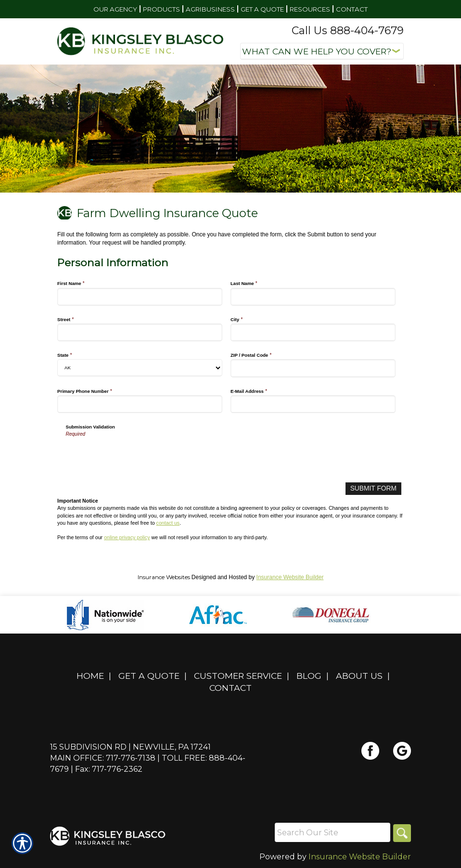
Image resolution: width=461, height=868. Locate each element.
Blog (309, 674)
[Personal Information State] (140, 368)
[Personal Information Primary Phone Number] (140, 404)
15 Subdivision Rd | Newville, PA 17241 (130, 745)
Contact (230, 686)
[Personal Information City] (313, 332)
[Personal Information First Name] (140, 297)
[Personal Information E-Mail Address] (313, 404)
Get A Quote (149, 674)
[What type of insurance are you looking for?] (322, 51)
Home (90, 674)
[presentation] (139, 456)
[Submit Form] (376, 488)
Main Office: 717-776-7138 (103, 757)
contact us (168, 521)
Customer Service (238, 674)
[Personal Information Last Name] (313, 297)
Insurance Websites (164, 576)
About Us (359, 674)
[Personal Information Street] (140, 332)
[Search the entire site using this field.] (331, 831)
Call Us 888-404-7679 (348, 31)
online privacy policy (127, 536)
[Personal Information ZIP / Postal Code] (313, 368)
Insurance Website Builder (290, 576)
